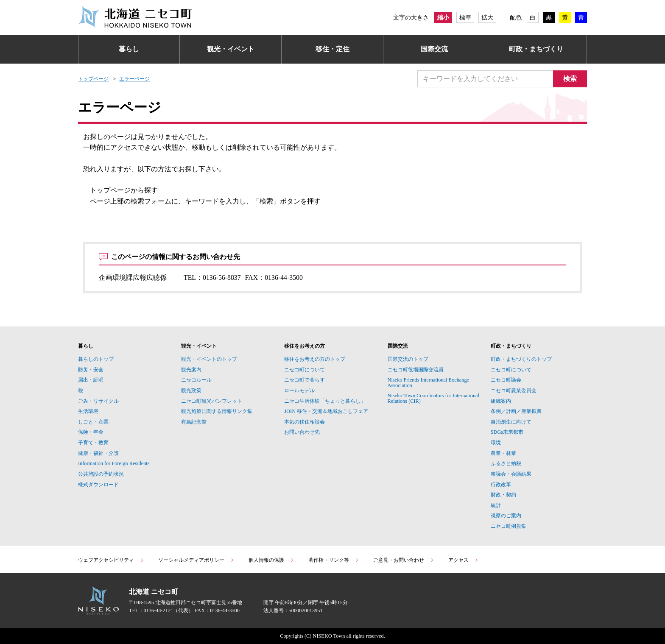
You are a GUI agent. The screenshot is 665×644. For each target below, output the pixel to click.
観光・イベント (231, 49)
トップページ (93, 79)
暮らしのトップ (96, 359)
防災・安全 (91, 370)
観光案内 (191, 370)
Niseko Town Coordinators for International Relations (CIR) (433, 398)
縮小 (443, 17)
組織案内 (501, 401)
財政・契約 (503, 495)
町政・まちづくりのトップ (521, 359)
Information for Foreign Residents (114, 463)
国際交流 (434, 49)
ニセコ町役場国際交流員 (416, 370)
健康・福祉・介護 (98, 453)
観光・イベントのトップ (209, 359)
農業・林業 (503, 453)
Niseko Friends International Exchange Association (429, 382)
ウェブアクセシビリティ (111, 560)
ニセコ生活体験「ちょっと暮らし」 (325, 401)
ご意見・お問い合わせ (404, 560)
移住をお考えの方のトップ (315, 359)
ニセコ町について (305, 370)
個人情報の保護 (271, 560)
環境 (496, 443)
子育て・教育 (93, 443)
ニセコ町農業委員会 (514, 390)
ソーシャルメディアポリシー (196, 560)
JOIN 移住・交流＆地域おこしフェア (326, 411)
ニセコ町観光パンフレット (212, 401)
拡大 (487, 17)
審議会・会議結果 (511, 474)
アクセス (464, 560)
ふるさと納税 (506, 463)
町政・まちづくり (536, 49)
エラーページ (134, 79)
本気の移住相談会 (305, 422)
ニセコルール (196, 380)
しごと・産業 (93, 422)
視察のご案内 (506, 516)
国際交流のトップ (408, 359)
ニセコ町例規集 (509, 526)
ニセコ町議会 (506, 380)
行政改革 (501, 485)
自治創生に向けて (511, 422)
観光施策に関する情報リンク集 (217, 411)
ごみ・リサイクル (98, 401)
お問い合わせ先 (302, 432)
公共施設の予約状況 (101, 474)
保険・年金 (91, 432)
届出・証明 (91, 380)
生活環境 (88, 411)
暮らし (129, 49)
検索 (570, 79)
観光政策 (191, 390)
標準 (465, 17)
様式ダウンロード (98, 485)
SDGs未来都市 (507, 432)
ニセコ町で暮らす (305, 380)
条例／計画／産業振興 (516, 411)
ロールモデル (299, 390)
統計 (496, 505)
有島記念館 (194, 422)
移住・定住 (332, 49)
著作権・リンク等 (334, 560)
